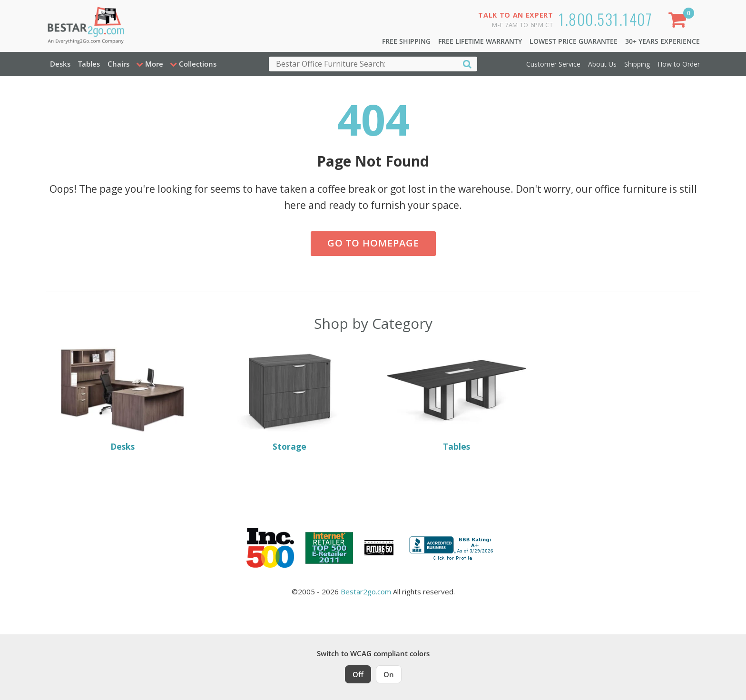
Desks (60, 64)
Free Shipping (406, 41)
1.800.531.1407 (605, 19)
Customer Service (553, 64)
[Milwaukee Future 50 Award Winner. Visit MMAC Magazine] (379, 548)
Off (358, 674)
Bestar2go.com (366, 592)
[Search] (467, 64)
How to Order (679, 64)
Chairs (118, 64)
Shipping (637, 64)
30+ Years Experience (663, 41)
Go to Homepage (373, 243)
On (389, 674)
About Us (602, 64)
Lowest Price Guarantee (574, 41)
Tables (89, 64)
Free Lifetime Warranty (480, 41)
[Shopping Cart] (679, 22)
